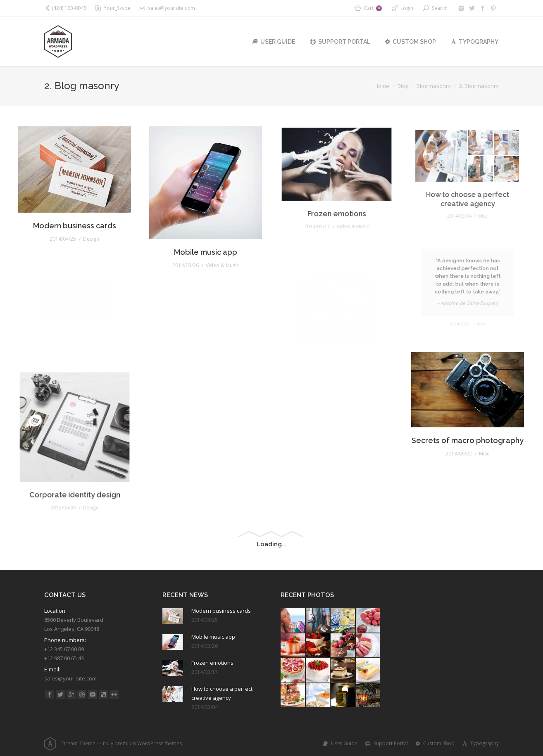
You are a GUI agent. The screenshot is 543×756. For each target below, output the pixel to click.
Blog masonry (434, 86)
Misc (479, 439)
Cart (373, 8)
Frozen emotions (337, 201)
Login (407, 8)
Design (88, 228)
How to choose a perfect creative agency (222, 693)
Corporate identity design (74, 475)
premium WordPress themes (148, 743)
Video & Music (218, 246)
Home (382, 86)
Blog (403, 86)
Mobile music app (205, 237)
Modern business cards (74, 218)
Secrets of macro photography (468, 429)
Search (440, 8)
